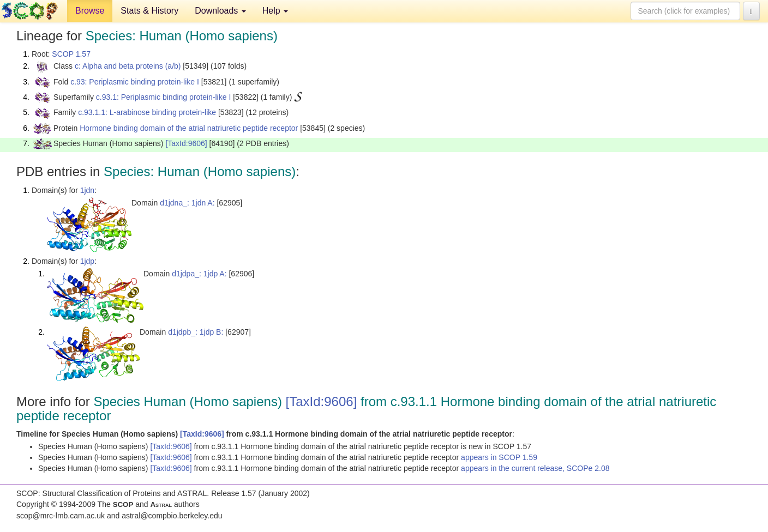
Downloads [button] (220, 11)
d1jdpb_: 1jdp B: (196, 332)
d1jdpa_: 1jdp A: (199, 274)
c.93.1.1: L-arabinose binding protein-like (147, 112)
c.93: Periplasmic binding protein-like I (135, 82)
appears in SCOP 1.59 (499, 457)
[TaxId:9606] (186, 143)
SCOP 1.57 (71, 54)
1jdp (87, 261)
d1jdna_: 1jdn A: (187, 203)
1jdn (87, 190)
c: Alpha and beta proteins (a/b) (128, 66)
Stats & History (149, 11)
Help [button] (275, 11)
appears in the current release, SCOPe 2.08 (535, 468)
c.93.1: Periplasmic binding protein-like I (163, 97)
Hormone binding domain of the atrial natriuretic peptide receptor (189, 128)
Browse (90, 11)
